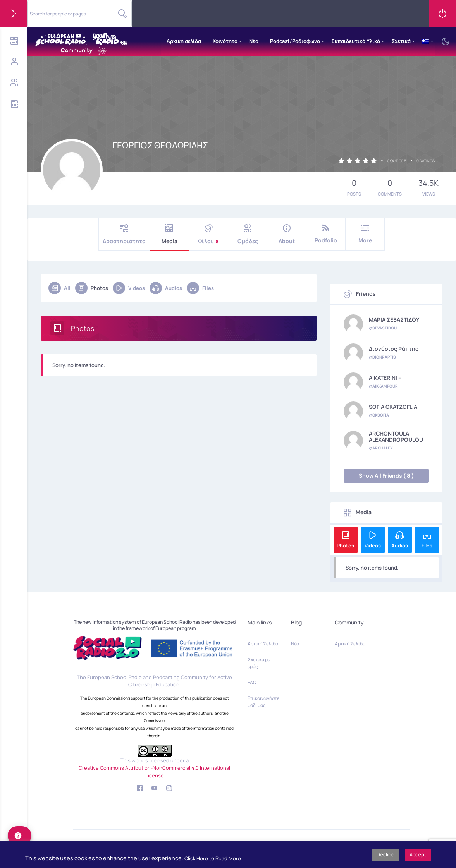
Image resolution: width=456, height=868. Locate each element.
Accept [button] (418, 854)
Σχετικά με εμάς (259, 663)
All (59, 288)
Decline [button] (385, 854)
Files (200, 288)
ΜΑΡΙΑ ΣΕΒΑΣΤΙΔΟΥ (394, 320)
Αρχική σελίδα (184, 41)
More (365, 234)
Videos (129, 288)
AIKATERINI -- (385, 378)
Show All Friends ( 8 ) (386, 476)
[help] (20, 835)
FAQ (252, 682)
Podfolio (326, 234)
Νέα (254, 41)
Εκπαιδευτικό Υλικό (356, 41)
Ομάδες (248, 234)
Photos (92, 288)
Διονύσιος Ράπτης (394, 349)
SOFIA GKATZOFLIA (393, 407)
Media (169, 234)
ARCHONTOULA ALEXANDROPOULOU (396, 437)
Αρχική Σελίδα (263, 644)
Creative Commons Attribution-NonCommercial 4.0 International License (154, 772)
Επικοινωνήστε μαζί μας (263, 702)
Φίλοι (208, 234)
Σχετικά (401, 41)
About (287, 234)
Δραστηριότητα (124, 234)
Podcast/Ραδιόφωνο (295, 41)
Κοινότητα (225, 41)
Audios (166, 288)
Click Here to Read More (213, 858)
